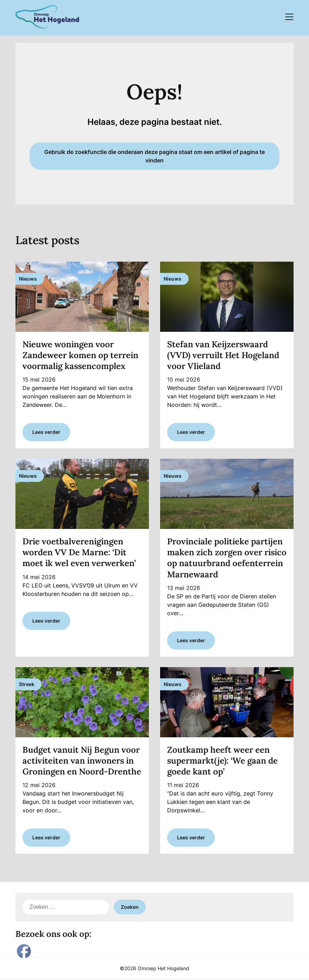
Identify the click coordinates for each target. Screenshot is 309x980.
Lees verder (46, 432)
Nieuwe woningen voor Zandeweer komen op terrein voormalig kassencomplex (80, 355)
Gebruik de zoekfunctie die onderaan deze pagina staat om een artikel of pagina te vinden (154, 156)
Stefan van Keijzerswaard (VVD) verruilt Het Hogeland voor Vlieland (223, 355)
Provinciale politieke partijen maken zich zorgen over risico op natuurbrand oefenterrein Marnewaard (227, 558)
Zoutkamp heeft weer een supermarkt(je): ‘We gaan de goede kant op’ (222, 761)
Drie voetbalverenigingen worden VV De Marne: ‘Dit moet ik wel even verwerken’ (79, 552)
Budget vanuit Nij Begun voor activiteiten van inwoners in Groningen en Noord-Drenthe (82, 761)
